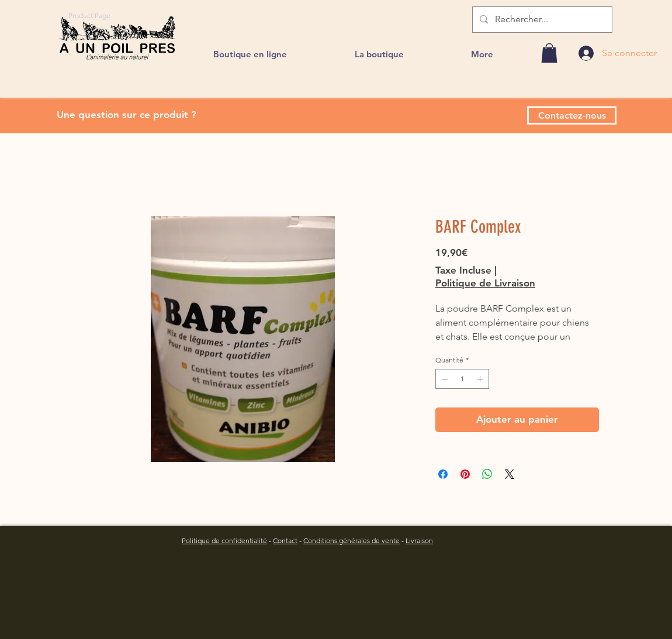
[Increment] (481, 379)
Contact (285, 540)
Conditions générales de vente (351, 540)
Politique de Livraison (485, 283)
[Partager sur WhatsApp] (487, 474)
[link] (549, 53)
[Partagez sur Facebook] (443, 474)
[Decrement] (444, 379)
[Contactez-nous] (572, 115)
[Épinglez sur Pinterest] (465, 474)
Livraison (419, 540)
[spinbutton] (462, 379)
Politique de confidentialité (224, 540)
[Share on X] (510, 474)
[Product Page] (89, 15)
